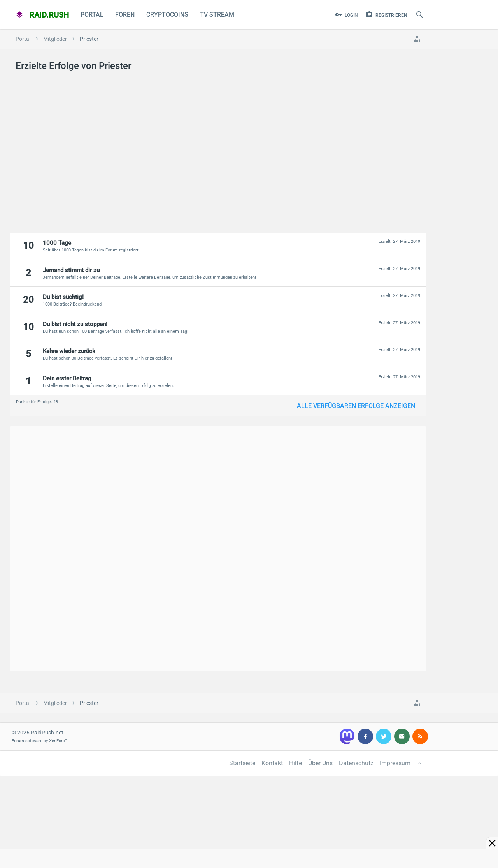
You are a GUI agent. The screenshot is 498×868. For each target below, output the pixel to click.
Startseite (242, 763)
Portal (92, 15)
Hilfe (295, 763)
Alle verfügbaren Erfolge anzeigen (356, 406)
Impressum (395, 763)
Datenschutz (356, 763)
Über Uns (320, 763)
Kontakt (272, 763)
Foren (125, 15)
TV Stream (217, 15)
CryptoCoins (167, 15)
